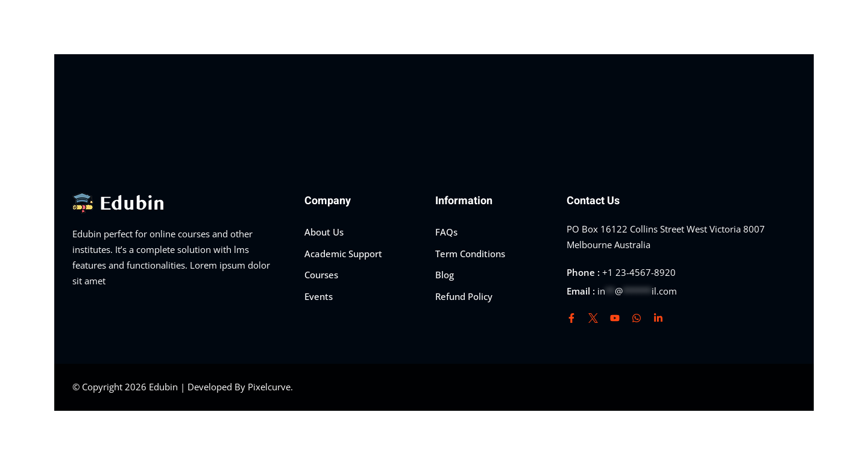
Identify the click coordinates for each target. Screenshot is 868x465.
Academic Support (343, 254)
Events (319, 296)
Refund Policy (464, 296)
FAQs (446, 232)
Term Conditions (470, 254)
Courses (321, 275)
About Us (324, 232)
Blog (445, 275)
